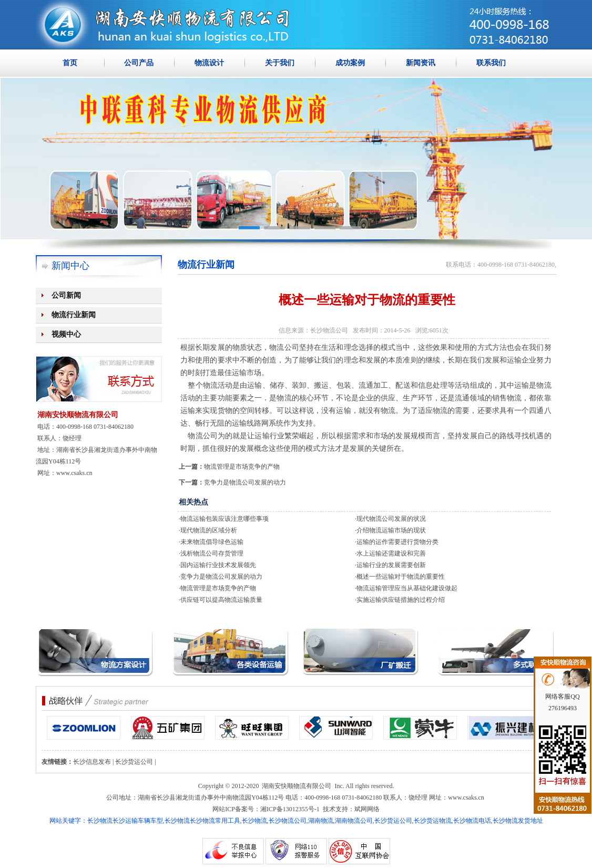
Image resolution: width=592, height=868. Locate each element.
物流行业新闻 (74, 315)
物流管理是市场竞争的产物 (242, 467)
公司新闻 (66, 295)
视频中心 (66, 334)
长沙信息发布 (92, 762)
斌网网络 (367, 809)
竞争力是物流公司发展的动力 (245, 482)
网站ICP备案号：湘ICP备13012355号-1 (266, 809)
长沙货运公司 (134, 762)
